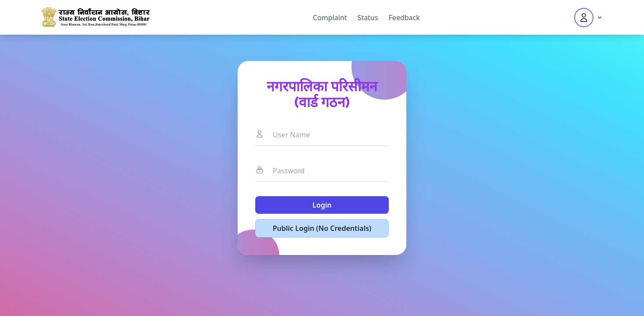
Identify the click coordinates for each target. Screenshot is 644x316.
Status (368, 18)
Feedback (404, 18)
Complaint (330, 18)
